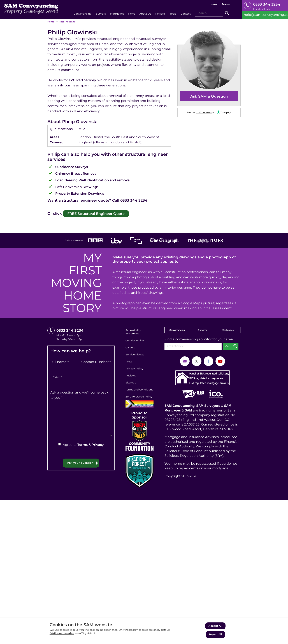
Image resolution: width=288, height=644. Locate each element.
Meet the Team (67, 22)
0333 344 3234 (267, 4)
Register (226, 4)
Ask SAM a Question (209, 96)
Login (214, 4)
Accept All (215, 626)
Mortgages (228, 329)
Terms (83, 444)
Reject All (215, 635)
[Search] (209, 13)
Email (56, 376)
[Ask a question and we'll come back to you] (81, 417)
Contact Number (96, 361)
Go (227, 13)
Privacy (98, 444)
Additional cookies (62, 634)
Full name (60, 361)
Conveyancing (177, 329)
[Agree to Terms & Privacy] (60, 443)
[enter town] (193, 345)
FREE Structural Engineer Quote (91, 213)
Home (51, 22)
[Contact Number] (97, 367)
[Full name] (65, 367)
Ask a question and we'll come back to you (79, 394)
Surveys (202, 329)
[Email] (81, 382)
